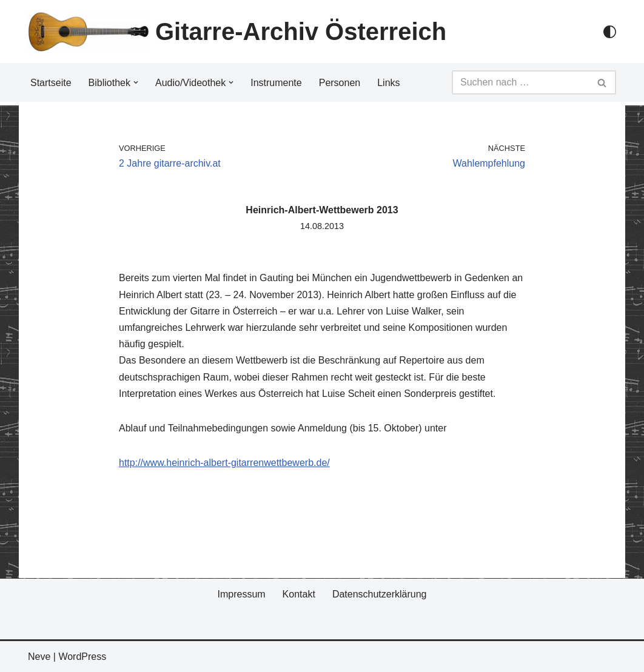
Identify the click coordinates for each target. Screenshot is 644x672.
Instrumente (276, 83)
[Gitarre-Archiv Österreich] (237, 32)
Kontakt (299, 594)
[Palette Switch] (610, 32)
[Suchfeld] (520, 82)
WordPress (82, 657)
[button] (136, 82)
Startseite (51, 83)
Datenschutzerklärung (380, 594)
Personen (340, 83)
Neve (39, 657)
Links (388, 83)
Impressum (241, 594)
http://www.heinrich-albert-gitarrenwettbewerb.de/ (224, 463)
